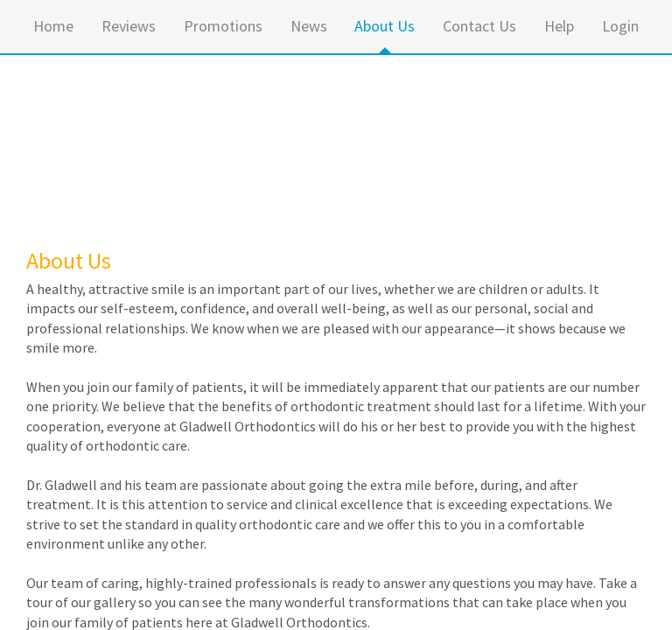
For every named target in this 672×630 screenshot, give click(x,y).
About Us (385, 26)
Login (620, 26)
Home (53, 26)
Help (559, 26)
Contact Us (479, 26)
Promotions (223, 26)
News (309, 26)
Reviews (129, 26)
